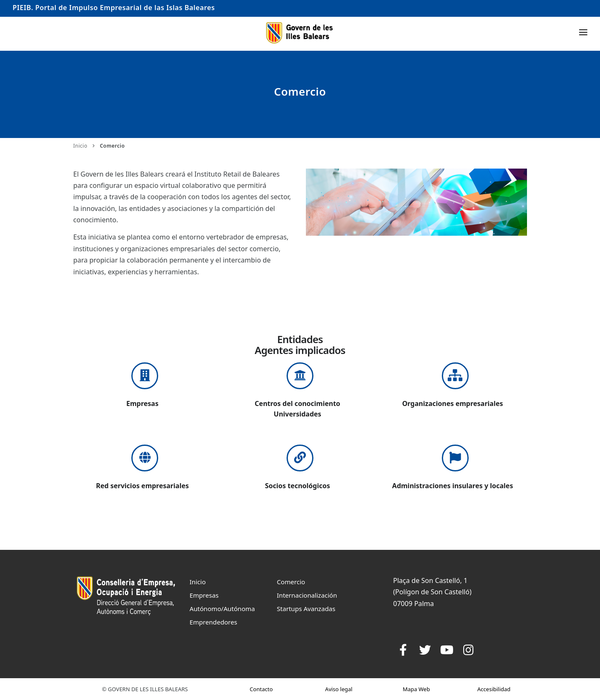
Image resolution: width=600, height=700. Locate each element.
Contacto (261, 689)
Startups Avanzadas (306, 609)
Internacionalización (307, 595)
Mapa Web (416, 689)
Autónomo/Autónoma (222, 609)
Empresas (204, 595)
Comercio (291, 582)
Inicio (81, 146)
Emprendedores (214, 622)
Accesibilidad (494, 689)
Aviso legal (339, 689)
